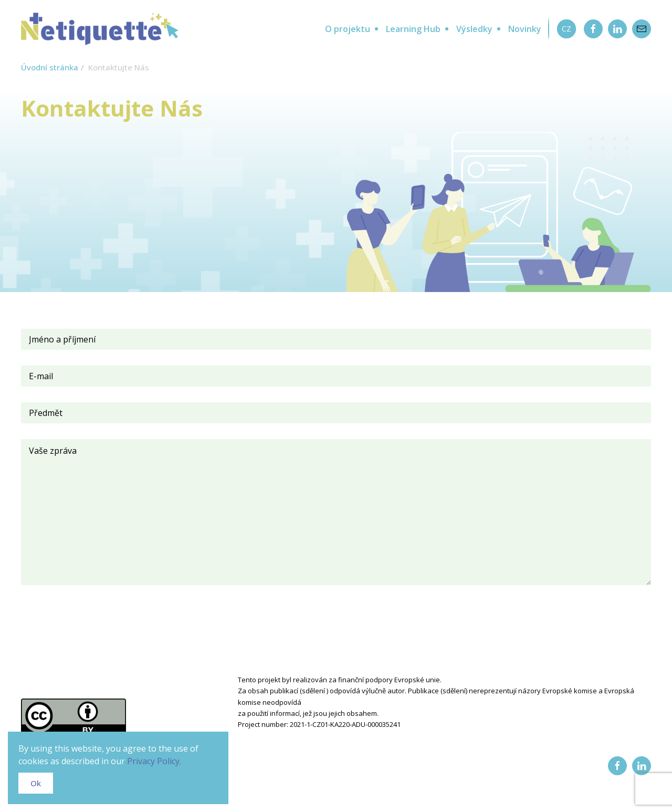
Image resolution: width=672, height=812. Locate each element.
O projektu (348, 29)
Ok (36, 783)
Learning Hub (413, 29)
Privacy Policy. (154, 761)
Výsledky (474, 29)
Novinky (525, 29)
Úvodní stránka (50, 67)
